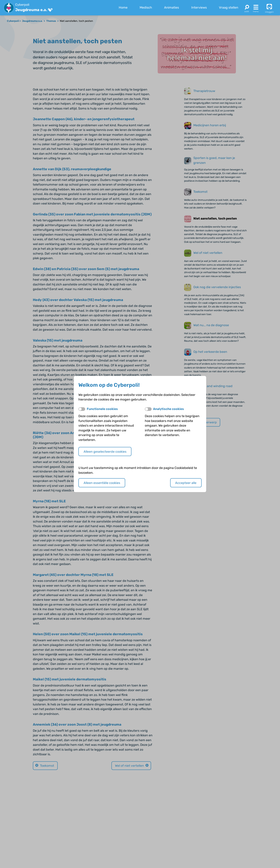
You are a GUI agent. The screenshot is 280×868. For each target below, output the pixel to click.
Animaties (172, 8)
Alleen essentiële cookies (102, 483)
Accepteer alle (186, 483)
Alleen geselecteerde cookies (105, 452)
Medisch (146, 8)
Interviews (199, 8)
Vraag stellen (229, 8)
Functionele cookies (102, 409)
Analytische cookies (168, 409)
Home (123, 8)
